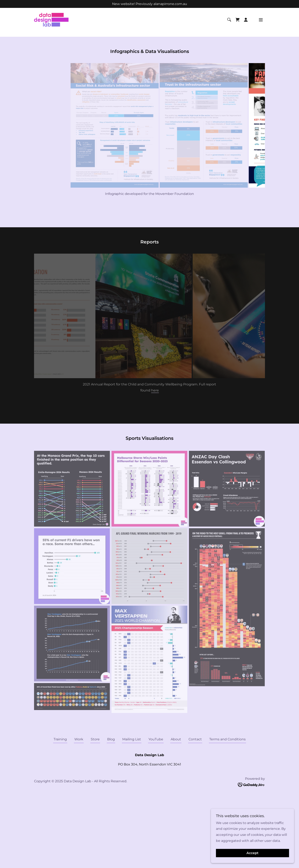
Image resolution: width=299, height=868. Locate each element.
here (155, 390)
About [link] (176, 739)
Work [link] (79, 739)
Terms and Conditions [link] (227, 739)
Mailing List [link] (132, 739)
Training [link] (60, 739)
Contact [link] (195, 739)
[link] (58, 22)
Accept (252, 853)
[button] (246, 22)
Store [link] (95, 739)
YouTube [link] (156, 739)
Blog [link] (111, 739)
